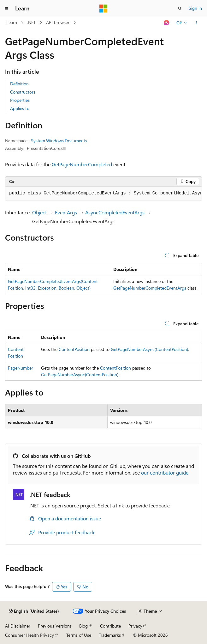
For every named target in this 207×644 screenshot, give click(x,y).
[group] (103, 193)
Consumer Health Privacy (30, 635)
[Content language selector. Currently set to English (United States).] (34, 611)
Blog (83, 626)
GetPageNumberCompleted (82, 164)
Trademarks (110, 635)
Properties (20, 100)
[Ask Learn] (167, 23)
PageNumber (21, 368)
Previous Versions (55, 626)
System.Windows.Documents (59, 141)
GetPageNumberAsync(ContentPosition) (149, 349)
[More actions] (196, 23)
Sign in (195, 8)
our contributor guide (165, 472)
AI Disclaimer (18, 626)
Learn (12, 22)
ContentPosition (74, 349)
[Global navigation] (6, 9)
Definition (19, 84)
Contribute (110, 626)
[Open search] (180, 9)
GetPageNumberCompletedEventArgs (150, 288)
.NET (31, 22)
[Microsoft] (103, 9)
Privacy (135, 626)
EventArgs (66, 212)
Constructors (23, 92)
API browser (58, 22)
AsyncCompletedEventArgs (115, 212)
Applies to (20, 108)
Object (39, 212)
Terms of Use (79, 635)
